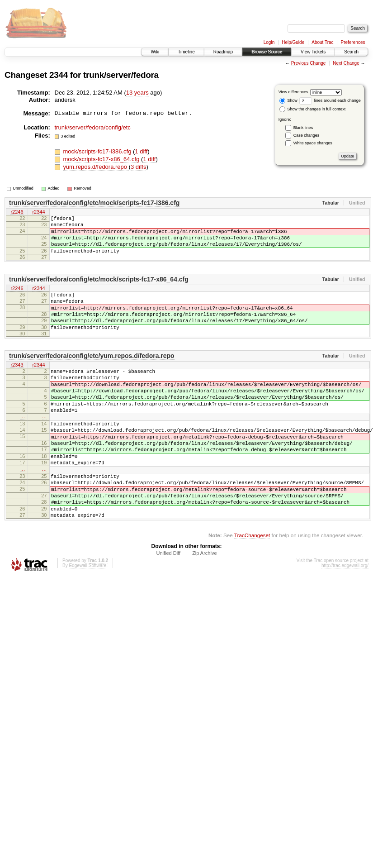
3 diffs (138, 167)
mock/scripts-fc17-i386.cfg (98, 151)
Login (269, 42)
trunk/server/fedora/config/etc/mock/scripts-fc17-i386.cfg (94, 203)
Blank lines (303, 128)
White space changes (313, 143)
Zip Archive (204, 605)
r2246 (17, 212)
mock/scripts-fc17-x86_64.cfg (102, 159)
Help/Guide (293, 42)
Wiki (155, 52)
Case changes (307, 135)
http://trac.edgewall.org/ (345, 617)
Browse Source (267, 52)
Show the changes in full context (313, 109)
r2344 (38, 212)
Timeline (186, 52)
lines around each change (330, 100)
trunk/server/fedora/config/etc (93, 127)
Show (288, 100)
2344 (59, 75)
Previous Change (309, 63)
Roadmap (223, 52)
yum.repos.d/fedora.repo (96, 167)
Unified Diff (168, 605)
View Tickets (313, 52)
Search (351, 52)
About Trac (322, 42)
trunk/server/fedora (121, 75)
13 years (137, 93)
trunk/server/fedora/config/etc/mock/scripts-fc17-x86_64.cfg (99, 289)
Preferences (353, 42)
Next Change (346, 63)
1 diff (141, 151)
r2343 (17, 384)
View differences (293, 92)
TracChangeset (252, 587)
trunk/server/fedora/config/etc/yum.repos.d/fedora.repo (92, 375)
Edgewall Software (87, 617)
